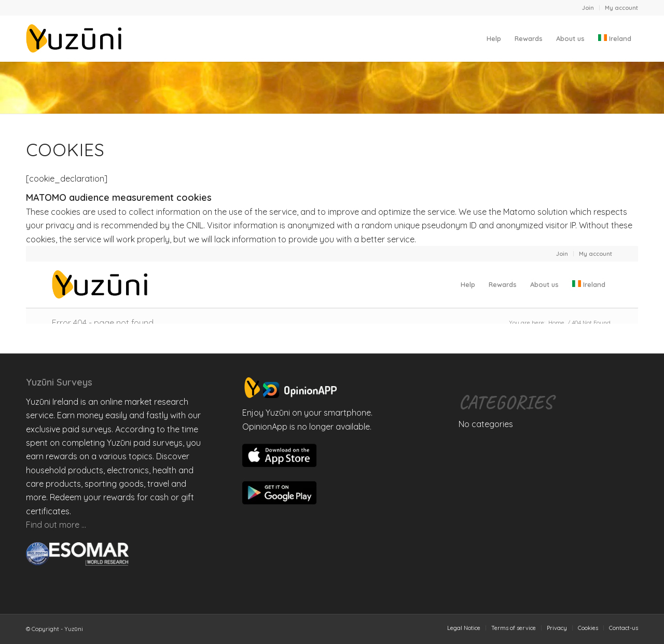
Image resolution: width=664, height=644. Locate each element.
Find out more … (56, 525)
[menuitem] (588, 8)
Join (588, 8)
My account (621, 8)
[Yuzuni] (76, 38)
